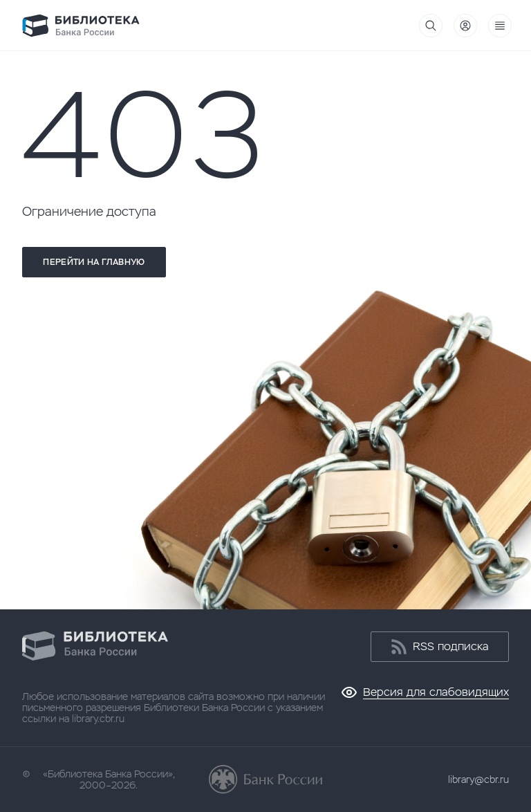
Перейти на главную (94, 262)
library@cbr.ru (478, 779)
